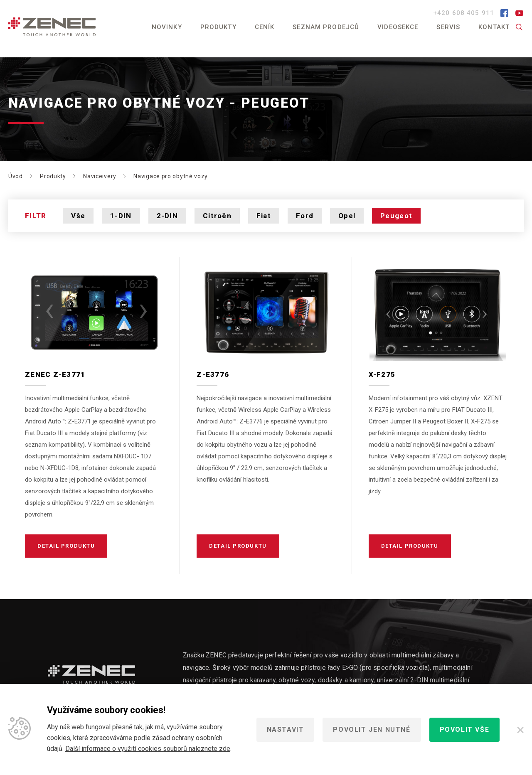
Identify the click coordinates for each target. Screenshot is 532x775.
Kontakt (494, 27)
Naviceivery (100, 176)
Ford (305, 216)
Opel (347, 216)
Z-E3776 (213, 374)
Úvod (16, 176)
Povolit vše (465, 729)
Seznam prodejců (326, 27)
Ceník (265, 27)
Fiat (264, 216)
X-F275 (382, 374)
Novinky (167, 27)
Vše (78, 216)
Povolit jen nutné (372, 729)
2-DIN (167, 216)
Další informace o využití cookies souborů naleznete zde (148, 749)
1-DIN (121, 216)
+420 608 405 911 (465, 13)
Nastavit (286, 729)
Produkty (218, 27)
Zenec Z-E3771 (55, 374)
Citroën (217, 216)
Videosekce (398, 27)
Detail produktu (66, 546)
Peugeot (396, 216)
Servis (448, 27)
